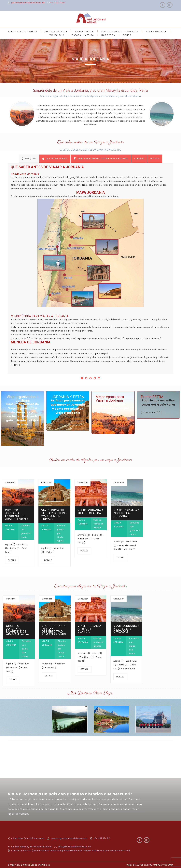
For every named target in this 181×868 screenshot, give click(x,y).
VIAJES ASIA (57, 35)
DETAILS (12, 560)
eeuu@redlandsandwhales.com (75, 847)
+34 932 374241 (57, 3)
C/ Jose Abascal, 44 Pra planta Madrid (31, 847)
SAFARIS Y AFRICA (83, 35)
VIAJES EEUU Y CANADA (23, 31)
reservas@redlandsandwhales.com (69, 838)
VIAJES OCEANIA (156, 31)
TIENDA (127, 35)
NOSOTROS (108, 35)
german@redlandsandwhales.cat (28, 3)
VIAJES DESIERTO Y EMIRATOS (120, 31)
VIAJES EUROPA (84, 31)
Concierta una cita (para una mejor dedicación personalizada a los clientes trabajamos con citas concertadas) (71, 850)
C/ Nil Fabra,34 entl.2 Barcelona (28, 838)
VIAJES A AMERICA (56, 31)
